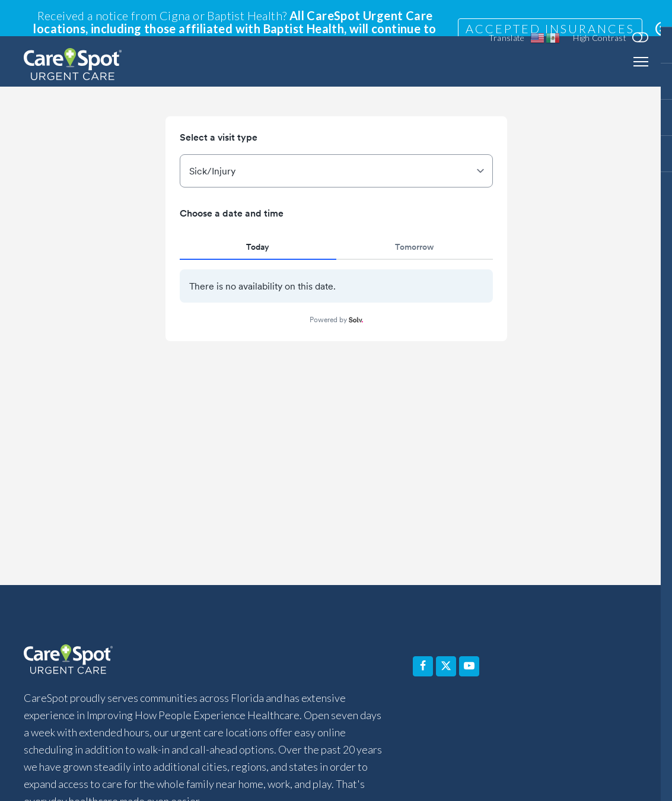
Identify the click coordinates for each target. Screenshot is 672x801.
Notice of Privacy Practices (304, 746)
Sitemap (527, 772)
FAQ (179, 701)
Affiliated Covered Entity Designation (524, 746)
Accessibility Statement (122, 746)
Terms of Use (466, 772)
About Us (332, 701)
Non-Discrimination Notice (182, 772)
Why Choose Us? (249, 701)
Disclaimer (210, 746)
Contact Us (405, 701)
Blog (553, 701)
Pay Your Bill (486, 701)
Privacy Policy (403, 746)
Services (127, 701)
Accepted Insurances (550, 28)
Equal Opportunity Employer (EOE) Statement (338, 772)
